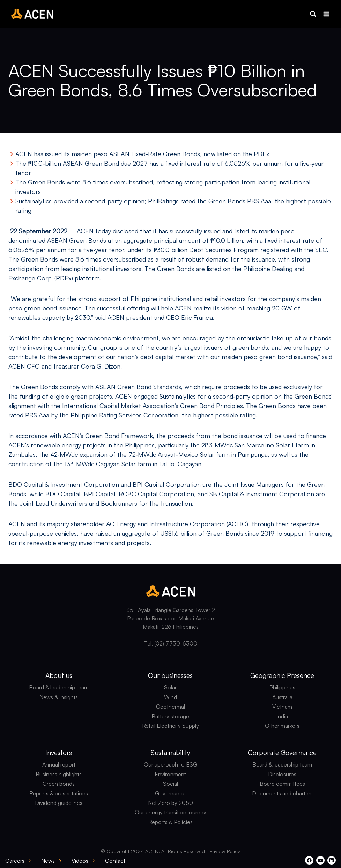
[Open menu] (326, 14)
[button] (313, 14)
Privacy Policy (225, 851)
